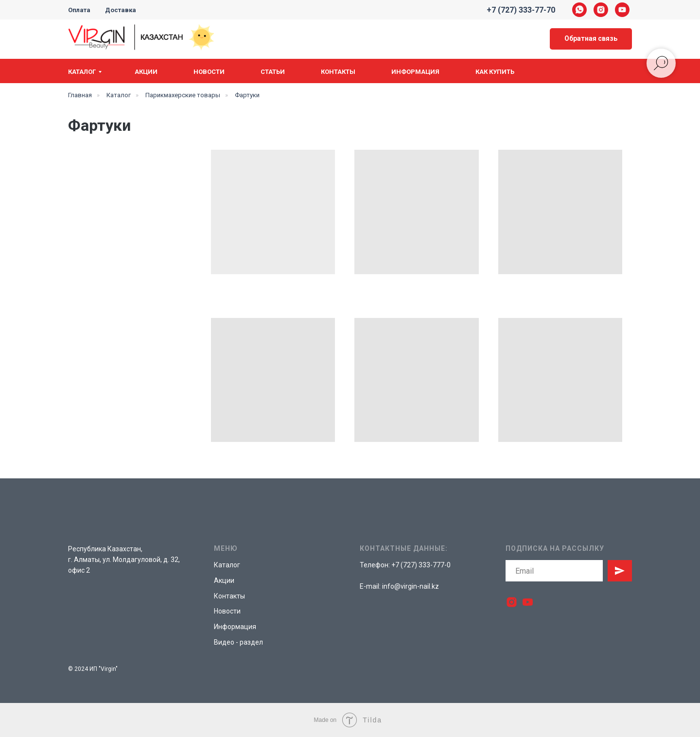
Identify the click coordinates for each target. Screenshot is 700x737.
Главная (80, 95)
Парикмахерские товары (183, 95)
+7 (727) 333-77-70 (521, 10)
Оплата (79, 10)
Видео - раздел (238, 642)
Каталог (82, 72)
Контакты (338, 72)
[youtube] (622, 10)
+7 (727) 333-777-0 (421, 565)
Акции (146, 72)
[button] (591, 39)
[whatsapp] (579, 10)
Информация (415, 72)
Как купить (495, 72)
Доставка (121, 10)
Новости (209, 72)
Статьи (273, 72)
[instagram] (601, 10)
